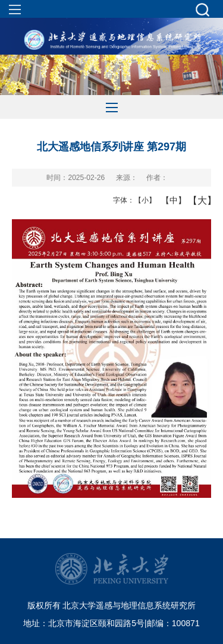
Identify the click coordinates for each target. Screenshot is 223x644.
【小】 (142, 200)
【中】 (169, 200)
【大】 (196, 200)
